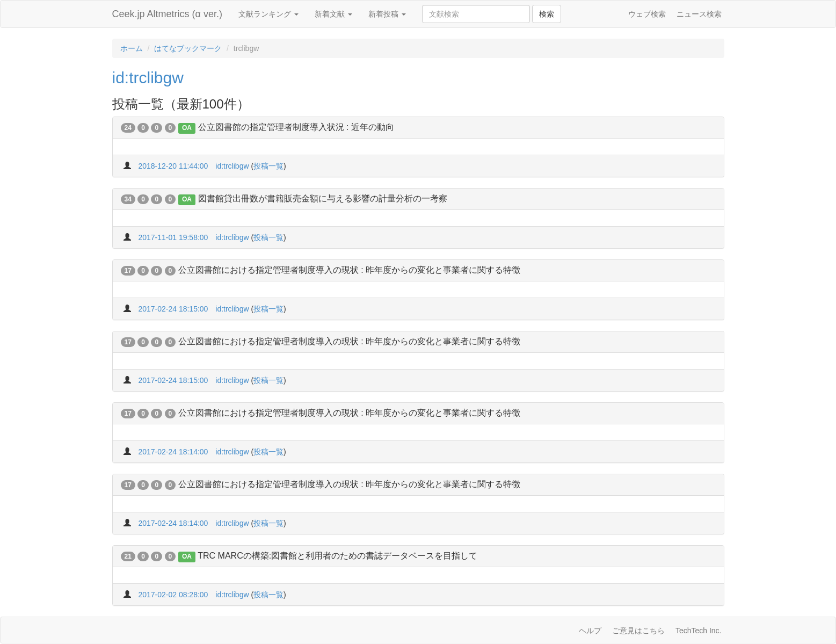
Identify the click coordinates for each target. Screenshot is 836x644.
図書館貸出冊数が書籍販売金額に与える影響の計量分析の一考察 (323, 198)
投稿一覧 (268, 166)
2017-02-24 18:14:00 (173, 452)
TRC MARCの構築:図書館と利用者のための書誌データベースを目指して (337, 556)
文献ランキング (268, 14)
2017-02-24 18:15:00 (173, 309)
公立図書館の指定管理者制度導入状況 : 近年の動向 (296, 127)
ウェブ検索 (647, 14)
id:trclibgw (148, 78)
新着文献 (333, 14)
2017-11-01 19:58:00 (173, 237)
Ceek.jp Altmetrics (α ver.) (167, 14)
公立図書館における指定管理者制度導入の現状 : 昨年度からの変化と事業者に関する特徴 (349, 270)
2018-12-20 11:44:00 (173, 166)
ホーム (132, 48)
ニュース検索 (699, 14)
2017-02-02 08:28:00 (173, 595)
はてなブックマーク (188, 48)
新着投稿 (387, 14)
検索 (547, 14)
